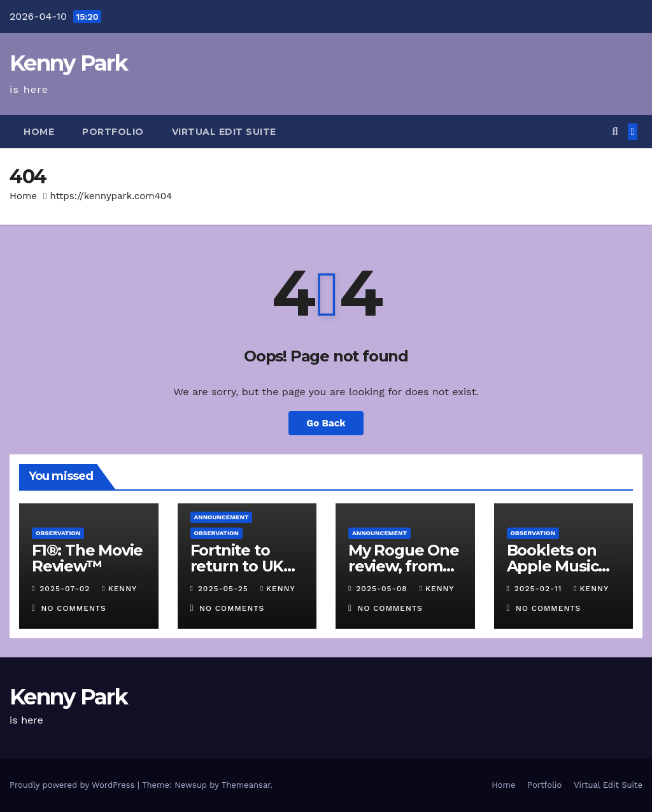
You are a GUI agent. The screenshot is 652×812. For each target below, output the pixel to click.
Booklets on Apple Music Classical (553, 566)
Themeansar (246, 785)
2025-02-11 (540, 589)
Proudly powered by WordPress (74, 785)
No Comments (74, 608)
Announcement (222, 517)
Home (39, 132)
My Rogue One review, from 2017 (404, 566)
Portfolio (113, 132)
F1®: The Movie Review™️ (87, 558)
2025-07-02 (66, 589)
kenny (119, 589)
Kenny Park (68, 63)
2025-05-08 (383, 589)
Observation (58, 533)
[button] (615, 131)
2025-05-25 (225, 589)
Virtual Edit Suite (224, 132)
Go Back (326, 423)
